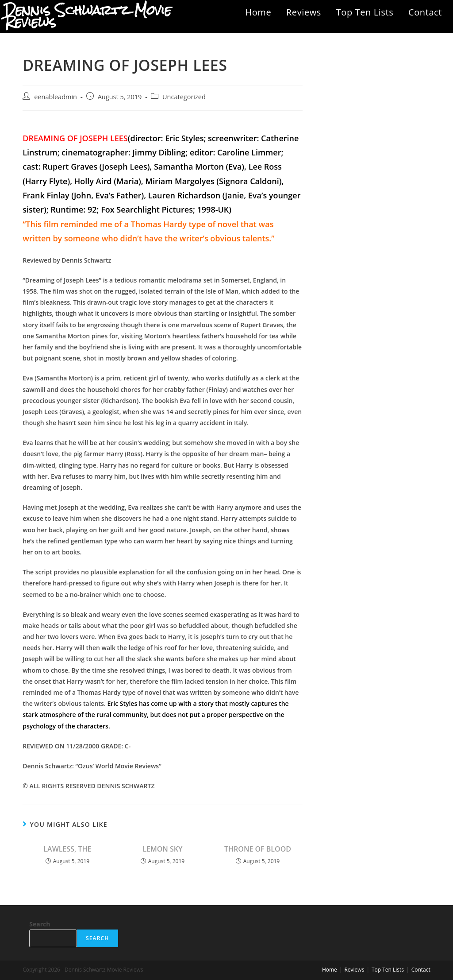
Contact (425, 12)
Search (40, 924)
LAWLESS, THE (67, 849)
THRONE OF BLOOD (258, 849)
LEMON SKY (162, 849)
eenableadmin (56, 97)
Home (258, 12)
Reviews (304, 12)
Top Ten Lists (365, 12)
